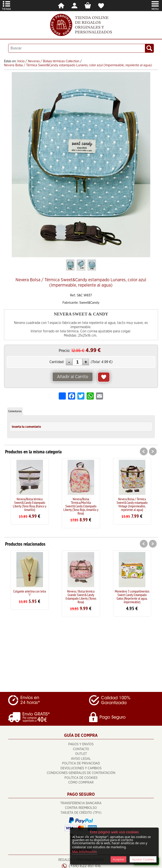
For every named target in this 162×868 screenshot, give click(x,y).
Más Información (85, 852)
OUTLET (81, 754)
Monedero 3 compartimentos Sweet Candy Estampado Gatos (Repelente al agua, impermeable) (132, 597)
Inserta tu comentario (26, 427)
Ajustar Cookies (143, 859)
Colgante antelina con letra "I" (30, 593)
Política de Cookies (81, 778)
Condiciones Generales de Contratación (81, 773)
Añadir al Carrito (73, 377)
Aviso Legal (81, 759)
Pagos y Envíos (81, 744)
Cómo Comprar (81, 783)
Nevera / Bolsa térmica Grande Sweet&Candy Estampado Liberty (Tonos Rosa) (81, 597)
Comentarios (15, 411)
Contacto (81, 749)
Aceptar (118, 859)
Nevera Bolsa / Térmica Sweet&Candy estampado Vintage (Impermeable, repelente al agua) (132, 504)
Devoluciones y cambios (81, 768)
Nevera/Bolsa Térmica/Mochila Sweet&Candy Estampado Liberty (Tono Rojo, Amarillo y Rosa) (81, 506)
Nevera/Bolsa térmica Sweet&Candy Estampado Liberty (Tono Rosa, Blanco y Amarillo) (30, 504)
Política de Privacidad (81, 763)
